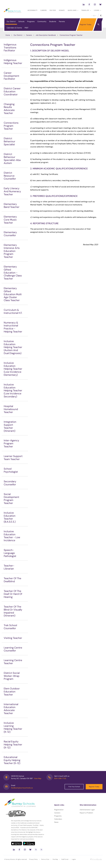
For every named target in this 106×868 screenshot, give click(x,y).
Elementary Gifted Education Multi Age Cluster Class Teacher (13, 294)
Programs (31, 21)
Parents (62, 21)
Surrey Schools (10, 859)
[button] (98, 24)
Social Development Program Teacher (11, 499)
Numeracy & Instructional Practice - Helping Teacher (13, 327)
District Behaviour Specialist (9, 141)
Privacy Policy (33, 859)
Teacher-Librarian (9, 567)
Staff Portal (65, 859)
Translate (86, 10)
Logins (74, 859)
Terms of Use (45, 859)
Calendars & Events (14, 28)
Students (53, 21)
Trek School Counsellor (10, 627)
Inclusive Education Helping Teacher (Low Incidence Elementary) (13, 369)
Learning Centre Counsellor (13, 649)
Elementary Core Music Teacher (10, 220)
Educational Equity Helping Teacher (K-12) (12, 760)
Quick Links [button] (73, 10)
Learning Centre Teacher (13, 662)
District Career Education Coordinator (12, 91)
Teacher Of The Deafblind (12, 580)
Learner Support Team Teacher (13, 458)
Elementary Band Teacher (12, 206)
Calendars (58, 819)
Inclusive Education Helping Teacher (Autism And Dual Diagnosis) (13, 347)
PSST (27, 28)
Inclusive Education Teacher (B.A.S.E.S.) (10, 517)
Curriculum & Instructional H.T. (13, 311)
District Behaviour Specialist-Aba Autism (12, 159)
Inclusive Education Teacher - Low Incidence (12, 536)
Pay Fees (53, 10)
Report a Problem (86, 813)
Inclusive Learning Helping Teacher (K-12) (13, 727)
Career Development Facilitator (11, 76)
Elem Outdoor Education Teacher (12, 692)
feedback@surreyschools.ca (22, 788)
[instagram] (95, 4)
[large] (96, 16)
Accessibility (33, 10)
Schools (21, 21)
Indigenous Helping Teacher (13, 62)
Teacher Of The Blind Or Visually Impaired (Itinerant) (13, 611)
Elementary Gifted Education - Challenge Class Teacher (13, 273)
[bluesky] (100, 4)
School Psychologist (11, 470)
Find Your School (74, 787)
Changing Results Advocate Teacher (9, 109)
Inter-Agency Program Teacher (11, 443)
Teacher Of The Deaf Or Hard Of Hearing (13, 594)
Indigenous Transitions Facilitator (10, 48)
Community (42, 21)
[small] (92, 16)
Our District (11, 21)
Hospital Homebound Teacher (11, 409)
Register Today (86, 25)
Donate (62, 10)
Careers (43, 10)
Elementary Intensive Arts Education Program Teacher (12, 251)
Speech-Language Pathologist (10, 553)
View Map (38, 778)
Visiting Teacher (13, 638)
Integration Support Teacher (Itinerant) (10, 426)
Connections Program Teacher (11, 126)
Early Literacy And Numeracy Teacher (12, 191)
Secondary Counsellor (10, 483)
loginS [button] (97, 10)
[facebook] (89, 4)
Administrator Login (87, 810)
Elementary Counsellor (10, 234)
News (56, 822)
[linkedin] (84, 4)
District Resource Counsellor (10, 176)
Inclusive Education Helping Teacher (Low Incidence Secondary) (13, 390)
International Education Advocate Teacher (11, 709)
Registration (59, 810)
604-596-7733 (60, 778)
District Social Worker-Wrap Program (12, 676)
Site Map (55, 859)
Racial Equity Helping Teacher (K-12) (13, 745)
